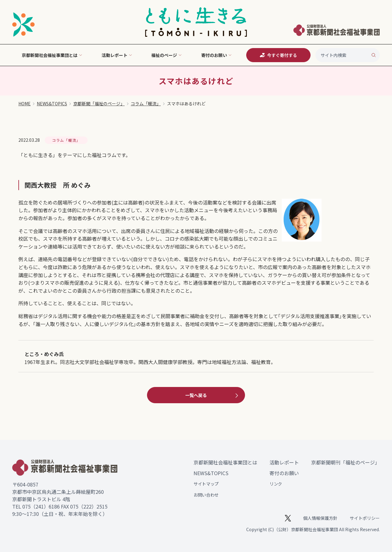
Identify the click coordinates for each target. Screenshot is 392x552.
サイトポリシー (365, 518)
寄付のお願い (284, 473)
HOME (24, 103)
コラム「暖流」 (146, 103)
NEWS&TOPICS (52, 103)
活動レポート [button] (117, 55)
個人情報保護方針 (320, 518)
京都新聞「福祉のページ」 (99, 103)
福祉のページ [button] (167, 55)
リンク (276, 484)
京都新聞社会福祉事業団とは (225, 462)
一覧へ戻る (213, 395)
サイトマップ (206, 484)
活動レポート (284, 462)
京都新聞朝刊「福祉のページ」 (345, 462)
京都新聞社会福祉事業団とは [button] (52, 55)
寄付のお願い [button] (217, 55)
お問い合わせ (206, 495)
